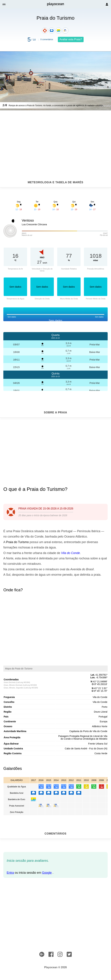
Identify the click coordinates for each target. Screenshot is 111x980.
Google (47, 873)
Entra (10, 873)
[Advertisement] (55, 137)
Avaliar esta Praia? (71, 39)
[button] (4, 4)
